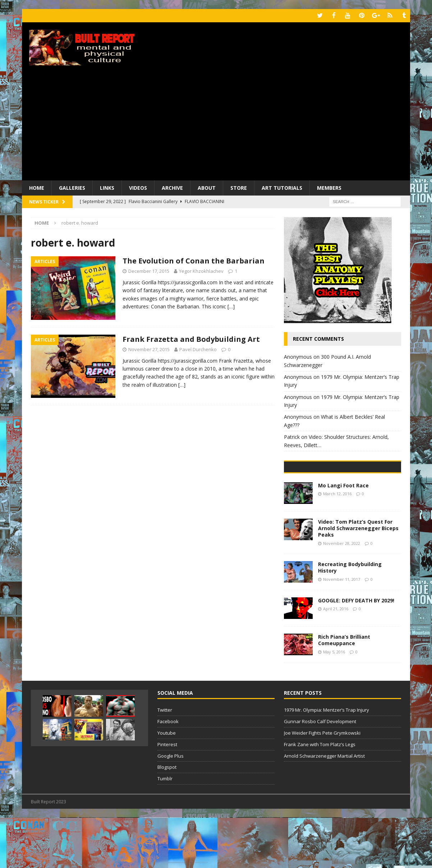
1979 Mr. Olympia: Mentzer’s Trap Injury (327, 760)
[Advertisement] (216, 126)
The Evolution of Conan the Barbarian (194, 260)
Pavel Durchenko (198, 349)
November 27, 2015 (149, 349)
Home (37, 187)
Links (107, 187)
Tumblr (165, 829)
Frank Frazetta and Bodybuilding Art (191, 338)
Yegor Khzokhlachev (201, 271)
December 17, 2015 (149, 271)
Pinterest (167, 795)
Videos (138, 187)
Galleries (72, 187)
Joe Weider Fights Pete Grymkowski (322, 783)
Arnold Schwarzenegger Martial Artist (324, 806)
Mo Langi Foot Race (343, 536)
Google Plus (171, 806)
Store (239, 187)
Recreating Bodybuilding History (350, 618)
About (207, 187)
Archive (172, 187)
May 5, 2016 (334, 702)
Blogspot (167, 817)
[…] (231, 306)
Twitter (165, 760)
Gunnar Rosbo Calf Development (320, 772)
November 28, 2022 (342, 593)
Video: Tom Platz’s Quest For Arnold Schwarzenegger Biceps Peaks (358, 578)
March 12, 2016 (337, 544)
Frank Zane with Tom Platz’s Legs (320, 795)
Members (329, 187)
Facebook (168, 772)
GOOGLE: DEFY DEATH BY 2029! (356, 651)
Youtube (167, 783)
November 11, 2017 (342, 629)
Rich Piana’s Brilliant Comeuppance (344, 690)
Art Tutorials (282, 187)
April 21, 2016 (336, 659)
